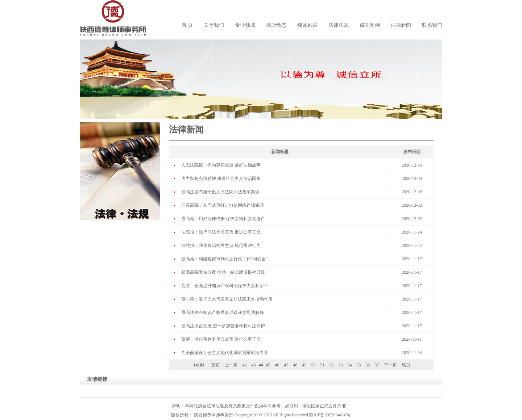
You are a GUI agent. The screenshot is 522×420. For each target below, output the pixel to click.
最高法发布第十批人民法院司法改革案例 (220, 192)
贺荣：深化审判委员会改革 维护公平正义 (221, 339)
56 (368, 365)
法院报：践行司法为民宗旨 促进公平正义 (221, 232)
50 (314, 365)
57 (377, 365)
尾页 (406, 365)
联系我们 (432, 25)
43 (254, 365)
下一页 (390, 365)
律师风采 (307, 25)
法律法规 (339, 25)
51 (323, 365)
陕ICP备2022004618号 (330, 415)
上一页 (231, 365)
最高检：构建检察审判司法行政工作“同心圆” (225, 259)
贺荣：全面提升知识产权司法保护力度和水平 (225, 286)
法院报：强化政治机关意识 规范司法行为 (221, 245)
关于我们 (214, 25)
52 (332, 365)
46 (277, 365)
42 (245, 365)
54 (350, 365)
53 (341, 365)
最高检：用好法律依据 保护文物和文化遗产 (223, 219)
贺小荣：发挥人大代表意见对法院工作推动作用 (227, 299)
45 (268, 365)
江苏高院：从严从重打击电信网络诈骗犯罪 (223, 205)
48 (295, 365)
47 (286, 365)
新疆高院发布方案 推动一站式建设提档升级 (223, 272)
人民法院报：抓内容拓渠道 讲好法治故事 (221, 165)
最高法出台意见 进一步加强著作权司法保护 (223, 326)
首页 (216, 365)
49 (304, 365)
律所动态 (276, 25)
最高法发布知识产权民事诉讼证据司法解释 (223, 312)
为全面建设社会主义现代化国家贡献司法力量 (225, 353)
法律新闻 (401, 25)
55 (359, 365)
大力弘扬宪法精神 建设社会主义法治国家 (221, 178)
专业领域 (245, 25)
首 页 (187, 25)
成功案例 (370, 25)
